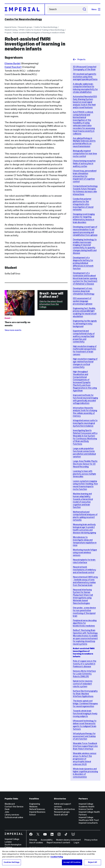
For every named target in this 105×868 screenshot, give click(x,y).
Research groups (25, 27)
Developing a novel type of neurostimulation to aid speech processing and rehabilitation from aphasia (85, 231)
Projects (8, 33)
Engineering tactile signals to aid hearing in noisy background (85, 324)
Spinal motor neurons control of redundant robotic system (83, 684)
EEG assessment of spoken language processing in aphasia (83, 301)
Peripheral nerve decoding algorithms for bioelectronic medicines (85, 623)
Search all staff (61, 815)
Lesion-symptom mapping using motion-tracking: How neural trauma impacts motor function (85, 485)
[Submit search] (84, 9)
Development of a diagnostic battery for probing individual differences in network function (83, 263)
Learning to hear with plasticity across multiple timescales (84, 474)
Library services (12, 815)
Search (47, 9)
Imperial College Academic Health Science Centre (86, 807)
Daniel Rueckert (13, 67)
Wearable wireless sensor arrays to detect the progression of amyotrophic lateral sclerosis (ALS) (85, 759)
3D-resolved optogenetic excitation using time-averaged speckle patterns (85, 77)
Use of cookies (36, 843)
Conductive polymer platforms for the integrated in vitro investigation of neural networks (83, 204)
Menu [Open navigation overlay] (96, 9)
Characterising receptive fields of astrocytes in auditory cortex (84, 163)
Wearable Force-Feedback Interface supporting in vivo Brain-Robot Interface (85, 746)
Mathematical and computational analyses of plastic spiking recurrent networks (85, 516)
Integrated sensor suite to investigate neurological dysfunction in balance (85, 423)
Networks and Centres (64, 809)
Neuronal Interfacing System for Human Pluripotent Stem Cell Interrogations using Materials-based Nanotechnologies (83, 596)
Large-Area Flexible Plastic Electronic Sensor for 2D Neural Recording (85, 464)
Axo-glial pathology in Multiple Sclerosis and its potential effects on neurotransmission (84, 142)
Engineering (35, 804)
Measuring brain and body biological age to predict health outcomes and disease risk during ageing (84, 528)
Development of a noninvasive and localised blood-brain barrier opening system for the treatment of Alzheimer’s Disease (85, 278)
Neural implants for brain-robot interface (84, 561)
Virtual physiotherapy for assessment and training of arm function (84, 736)
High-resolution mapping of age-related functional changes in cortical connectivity (85, 363)
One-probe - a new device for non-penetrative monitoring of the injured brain (84, 612)
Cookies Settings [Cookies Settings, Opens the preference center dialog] (12, 862)
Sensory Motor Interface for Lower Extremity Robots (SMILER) (84, 674)
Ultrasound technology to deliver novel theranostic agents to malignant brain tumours (85, 725)
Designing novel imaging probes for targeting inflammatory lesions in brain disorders (84, 218)
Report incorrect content (58, 843)
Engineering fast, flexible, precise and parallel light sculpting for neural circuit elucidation (85, 312)
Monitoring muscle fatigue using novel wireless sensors (85, 552)
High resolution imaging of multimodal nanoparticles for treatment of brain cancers (85, 350)
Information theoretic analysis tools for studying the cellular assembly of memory (85, 412)
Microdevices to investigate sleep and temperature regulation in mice (85, 541)
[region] (52, 858)
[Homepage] (25, 9)
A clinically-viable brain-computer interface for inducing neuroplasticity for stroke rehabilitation (85, 88)
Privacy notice (91, 840)
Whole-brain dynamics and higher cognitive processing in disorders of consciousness (85, 773)
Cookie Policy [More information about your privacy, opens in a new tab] (57, 857)
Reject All (92, 862)
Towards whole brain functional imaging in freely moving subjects (85, 713)
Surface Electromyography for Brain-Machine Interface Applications (85, 694)
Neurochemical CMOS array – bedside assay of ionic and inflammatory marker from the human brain (85, 581)
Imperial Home (11, 27)
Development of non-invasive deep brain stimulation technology (84, 291)
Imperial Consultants (88, 823)
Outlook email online (14, 817)
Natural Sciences (37, 809)
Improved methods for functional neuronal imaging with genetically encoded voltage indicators (85, 399)
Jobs (7, 812)
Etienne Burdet (13, 63)
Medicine (33, 807)
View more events (13, 330)
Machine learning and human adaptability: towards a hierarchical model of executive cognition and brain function (83, 500)
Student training (11, 30)
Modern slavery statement (68, 840)
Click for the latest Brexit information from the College (51, 304)
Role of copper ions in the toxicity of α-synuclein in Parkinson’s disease (85, 664)
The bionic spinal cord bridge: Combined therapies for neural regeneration (85, 703)
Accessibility (47, 840)
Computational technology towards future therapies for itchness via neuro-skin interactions (85, 190)
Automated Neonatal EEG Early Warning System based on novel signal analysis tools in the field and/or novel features (85, 102)
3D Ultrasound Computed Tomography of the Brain (85, 68)
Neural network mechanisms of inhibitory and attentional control (84, 570)
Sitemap (33, 840)
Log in (76, 843)
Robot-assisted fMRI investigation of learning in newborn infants (39, 33)
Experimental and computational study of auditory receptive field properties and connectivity (84, 336)
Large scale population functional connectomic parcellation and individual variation (84, 452)
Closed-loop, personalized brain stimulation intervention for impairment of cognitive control (85, 176)
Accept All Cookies (72, 862)
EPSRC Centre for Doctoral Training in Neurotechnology (42, 30)
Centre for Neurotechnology (23, 19)
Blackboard (10, 804)
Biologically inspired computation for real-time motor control (85, 153)
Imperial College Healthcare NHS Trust (89, 819)
